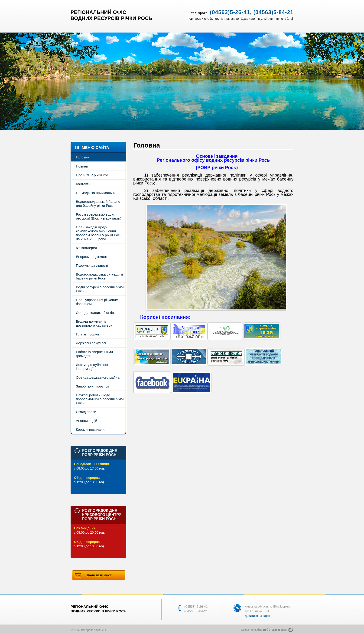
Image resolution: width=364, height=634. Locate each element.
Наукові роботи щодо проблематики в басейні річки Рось (100, 399)
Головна (83, 157)
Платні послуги (88, 334)
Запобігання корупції (93, 386)
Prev (79, 81)
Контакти (83, 184)
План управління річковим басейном (97, 302)
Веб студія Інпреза (275, 630)
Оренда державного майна (98, 377)
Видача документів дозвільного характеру (94, 323)
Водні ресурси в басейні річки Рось (100, 289)
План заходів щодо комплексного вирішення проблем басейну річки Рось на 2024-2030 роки (99, 233)
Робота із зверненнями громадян (94, 354)
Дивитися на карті (257, 616)
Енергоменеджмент (92, 257)
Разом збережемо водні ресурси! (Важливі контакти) (99, 216)
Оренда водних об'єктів (95, 313)
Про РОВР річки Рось (93, 175)
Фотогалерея (86, 248)
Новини (82, 166)
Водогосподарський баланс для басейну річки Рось (98, 204)
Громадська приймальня (96, 193)
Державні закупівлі (91, 343)
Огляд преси (86, 412)
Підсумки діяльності (92, 265)
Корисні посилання (91, 429)
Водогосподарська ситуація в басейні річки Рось (99, 276)
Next (285, 81)
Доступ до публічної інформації (92, 367)
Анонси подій (87, 421)
